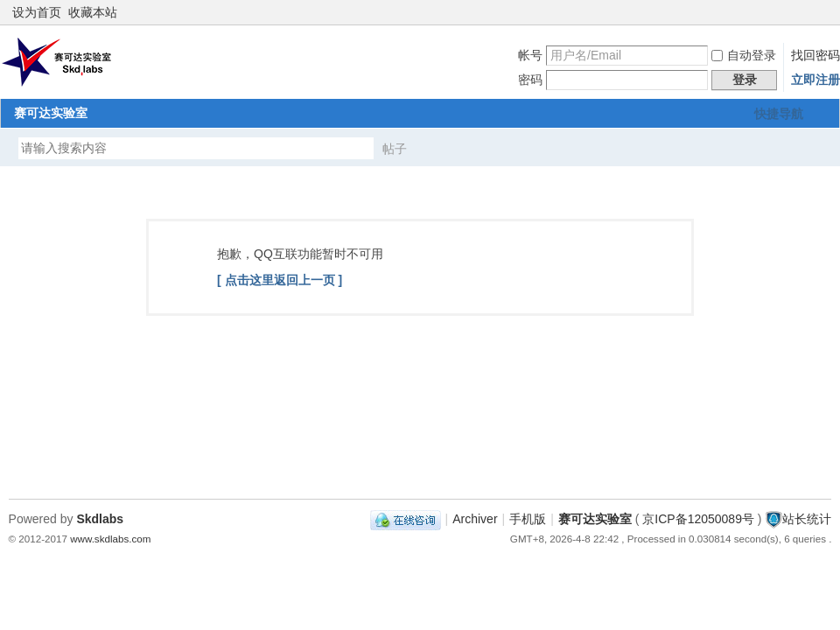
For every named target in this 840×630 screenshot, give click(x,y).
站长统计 (807, 519)
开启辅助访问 (807, 12)
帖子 (395, 149)
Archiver (475, 519)
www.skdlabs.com (110, 539)
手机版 (528, 519)
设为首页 (37, 12)
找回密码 (815, 55)
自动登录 (744, 55)
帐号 (530, 55)
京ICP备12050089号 (698, 519)
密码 (530, 80)
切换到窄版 (821, 12)
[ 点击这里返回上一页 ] (280, 280)
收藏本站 (93, 12)
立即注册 (815, 80)
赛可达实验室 (51, 113)
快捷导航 (779, 114)
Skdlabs (100, 519)
